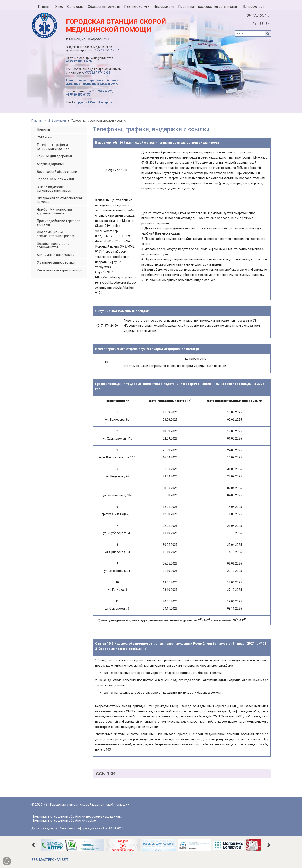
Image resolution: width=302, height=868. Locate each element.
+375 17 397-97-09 (79, 61)
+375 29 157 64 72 (78, 95)
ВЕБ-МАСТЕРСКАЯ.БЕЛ (50, 860)
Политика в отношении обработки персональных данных (77, 816)
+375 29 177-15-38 (97, 72)
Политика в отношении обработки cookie (64, 820)
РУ (255, 24)
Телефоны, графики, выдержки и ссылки (99, 121)
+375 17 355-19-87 (106, 50)
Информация (57, 121)
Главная (37, 121)
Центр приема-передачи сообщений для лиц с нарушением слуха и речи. (92, 82)
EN (268, 24)
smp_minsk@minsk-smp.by (93, 102)
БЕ (261, 24)
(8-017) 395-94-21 (100, 91)
